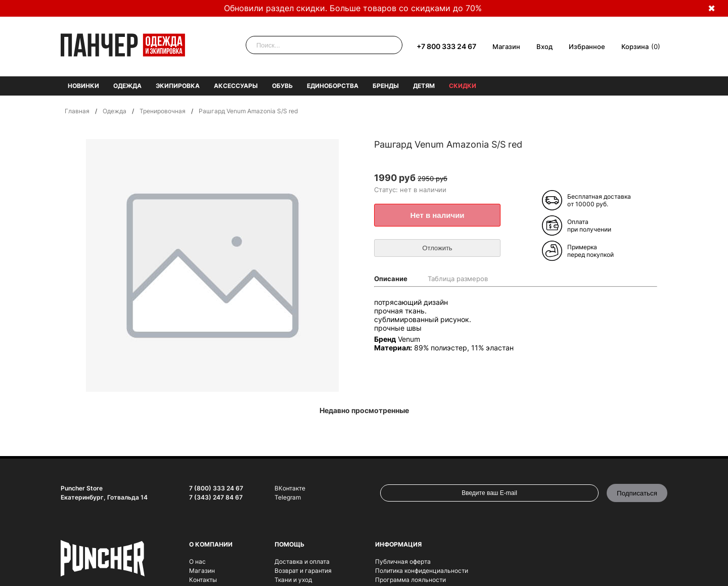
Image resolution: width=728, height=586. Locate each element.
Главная (77, 111)
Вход (544, 47)
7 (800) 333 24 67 (216, 488)
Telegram (288, 497)
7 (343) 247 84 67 (216, 497)
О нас (197, 561)
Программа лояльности (411, 580)
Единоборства (333, 86)
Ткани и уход (293, 580)
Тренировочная (163, 111)
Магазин (506, 47)
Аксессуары (236, 86)
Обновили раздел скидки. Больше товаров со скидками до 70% (353, 8)
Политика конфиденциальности (422, 571)
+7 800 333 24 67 (446, 46)
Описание (391, 279)
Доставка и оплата (302, 561)
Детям (424, 86)
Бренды (386, 86)
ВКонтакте (290, 488)
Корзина (635, 47)
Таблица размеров (458, 279)
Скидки (463, 86)
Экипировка (178, 86)
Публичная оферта (403, 561)
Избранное (587, 47)
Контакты (203, 580)
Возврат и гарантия (303, 571)
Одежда (127, 86)
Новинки (83, 86)
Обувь (282, 86)
